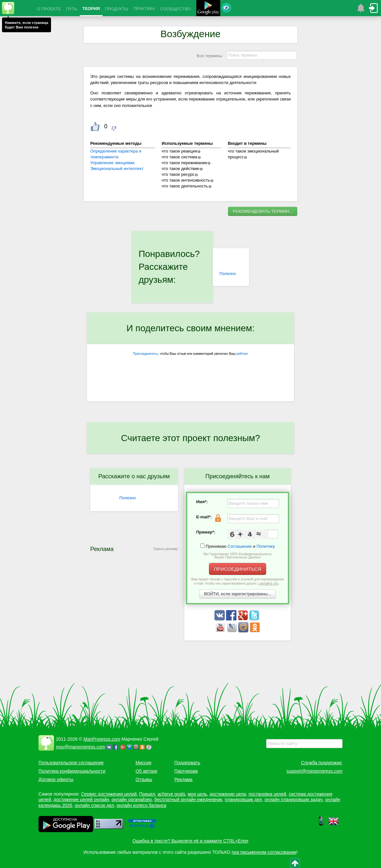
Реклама (183, 779)
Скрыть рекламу (166, 549)
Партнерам (186, 771)
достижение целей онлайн (81, 799)
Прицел (147, 794)
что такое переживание (185, 163)
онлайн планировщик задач (294, 799)
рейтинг (242, 354)
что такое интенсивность (186, 180)
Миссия (143, 763)
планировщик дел (243, 799)
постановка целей (267, 794)
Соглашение (240, 546)
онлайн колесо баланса (141, 805)
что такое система (180, 157)
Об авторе (146, 771)
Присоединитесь (145, 354)
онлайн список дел (94, 805)
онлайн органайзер (132, 799)
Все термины (209, 56)
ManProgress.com (102, 739)
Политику (266, 546)
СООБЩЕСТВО (175, 9)
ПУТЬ (71, 9)
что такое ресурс (178, 174)
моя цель (198, 794)
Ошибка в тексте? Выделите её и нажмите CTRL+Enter (191, 841)
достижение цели (228, 794)
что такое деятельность (185, 186)
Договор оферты (56, 779)
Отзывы (144, 779)
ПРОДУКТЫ (117, 9)
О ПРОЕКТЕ (49, 9)
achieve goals (171, 794)
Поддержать (187, 763)
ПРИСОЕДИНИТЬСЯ (238, 569)
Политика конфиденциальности (72, 771)
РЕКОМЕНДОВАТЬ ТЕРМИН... (263, 211)
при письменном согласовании (264, 852)
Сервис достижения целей (109, 794)
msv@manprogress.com (81, 747)
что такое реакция (180, 151)
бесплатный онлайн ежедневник (188, 799)
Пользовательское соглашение (71, 763)
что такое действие (180, 169)
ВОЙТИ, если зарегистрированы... (238, 594)
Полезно (228, 274)
